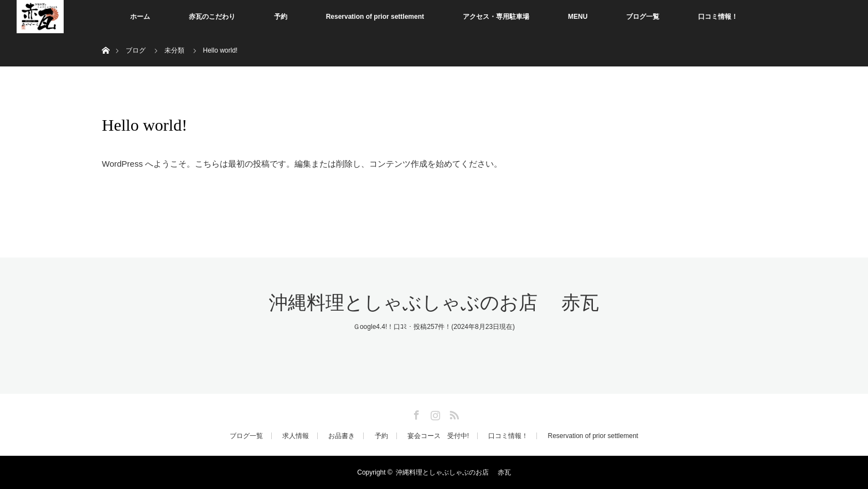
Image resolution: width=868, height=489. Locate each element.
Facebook (415, 413)
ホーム (140, 17)
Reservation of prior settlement (375, 17)
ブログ (136, 50)
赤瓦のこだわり (212, 17)
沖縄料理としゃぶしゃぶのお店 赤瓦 (434, 303)
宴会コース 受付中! (438, 436)
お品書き (342, 436)
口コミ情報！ (718, 17)
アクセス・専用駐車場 (496, 17)
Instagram (434, 413)
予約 (281, 17)
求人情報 (296, 436)
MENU (578, 17)
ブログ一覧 (643, 17)
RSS (453, 413)
